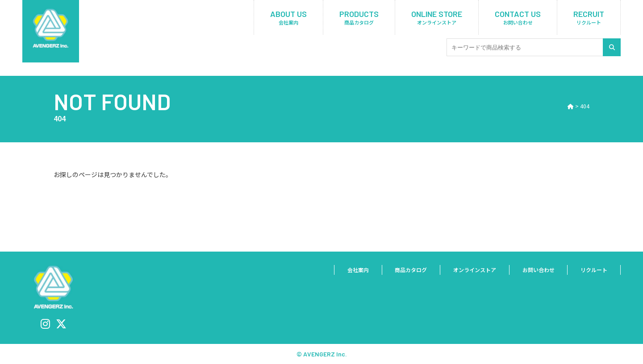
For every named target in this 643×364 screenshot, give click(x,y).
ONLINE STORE (437, 17)
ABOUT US (288, 17)
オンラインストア (468, 270)
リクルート (593, 270)
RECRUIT (589, 17)
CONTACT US (518, 17)
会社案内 (346, 270)
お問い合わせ (535, 270)
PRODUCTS (359, 17)
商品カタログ (401, 270)
